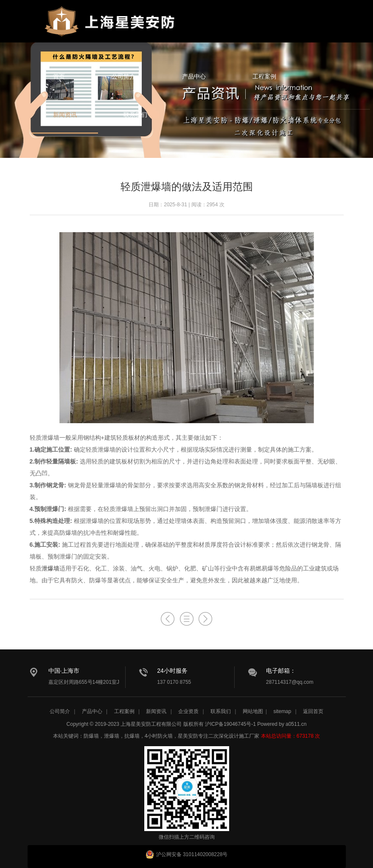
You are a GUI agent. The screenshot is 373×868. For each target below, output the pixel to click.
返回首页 (313, 711)
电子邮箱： (281, 671)
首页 (59, 76)
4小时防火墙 (159, 736)
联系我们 (135, 115)
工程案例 (264, 76)
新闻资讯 (65, 115)
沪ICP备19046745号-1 (230, 724)
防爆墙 (91, 736)
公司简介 (123, 76)
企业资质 (188, 711)
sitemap (282, 711)
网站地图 (253, 711)
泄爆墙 (50, 568)
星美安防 (110, 27)
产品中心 (194, 76)
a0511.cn (296, 724)
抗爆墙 (132, 736)
